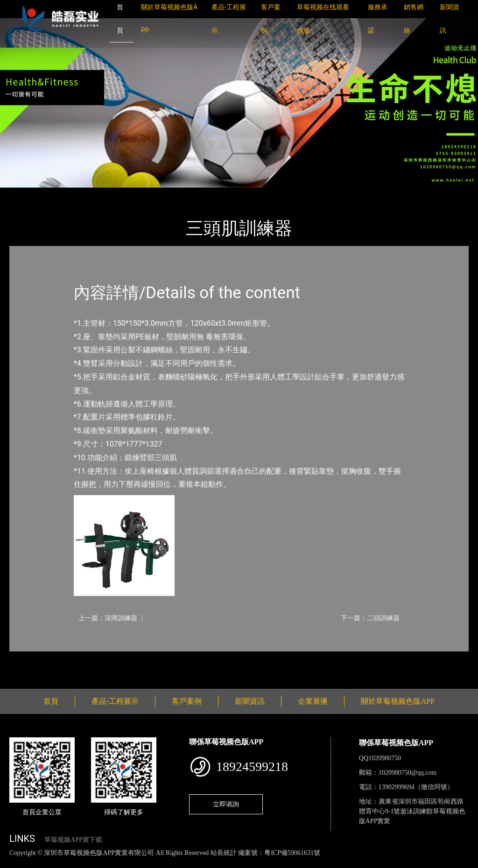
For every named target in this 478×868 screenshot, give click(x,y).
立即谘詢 (226, 804)
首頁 (26, 194)
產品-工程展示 (65, 194)
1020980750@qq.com (408, 773)
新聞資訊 (250, 701)
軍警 (105, 194)
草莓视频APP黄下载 (73, 840)
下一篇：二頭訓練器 (370, 618)
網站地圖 (14, 863)
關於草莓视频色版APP (397, 701)
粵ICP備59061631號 (292, 853)
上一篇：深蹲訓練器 (108, 618)
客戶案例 (187, 701)
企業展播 (313, 701)
